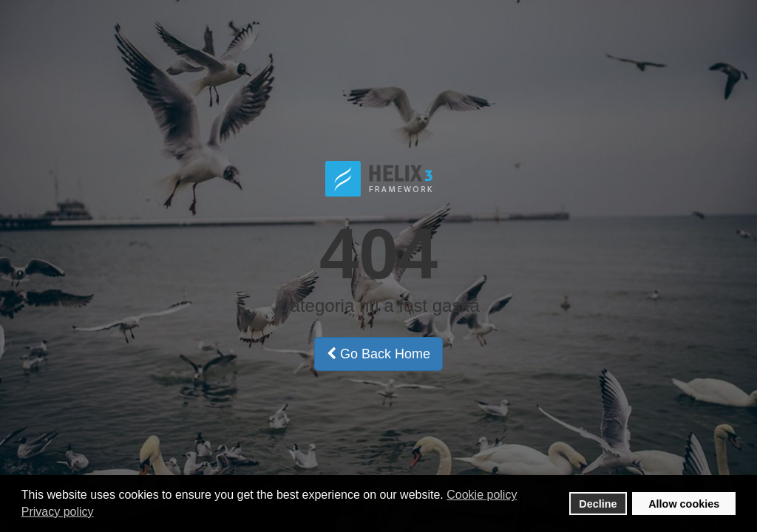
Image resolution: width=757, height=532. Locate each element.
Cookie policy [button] (482, 495)
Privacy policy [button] (58, 512)
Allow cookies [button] (684, 504)
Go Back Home (378, 354)
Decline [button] (598, 504)
